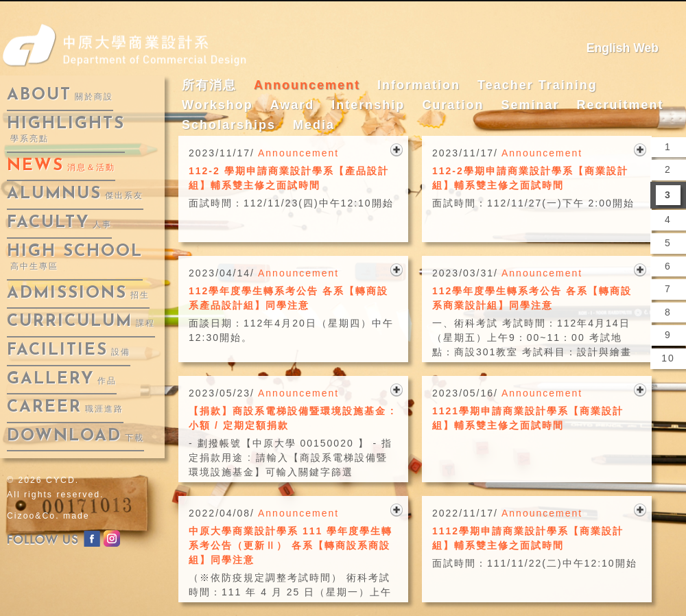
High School (75, 258)
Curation (453, 105)
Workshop (217, 105)
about (60, 95)
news (61, 166)
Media (314, 125)
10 (668, 358)
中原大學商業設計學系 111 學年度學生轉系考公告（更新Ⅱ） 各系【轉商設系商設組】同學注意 (291, 545)
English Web (623, 48)
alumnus (75, 194)
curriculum (81, 322)
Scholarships (229, 125)
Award (293, 105)
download (75, 436)
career (65, 407)
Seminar (530, 105)
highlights (66, 130)
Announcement (307, 85)
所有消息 (209, 85)
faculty (59, 223)
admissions (78, 294)
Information (419, 85)
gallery (62, 379)
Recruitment (620, 105)
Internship (368, 105)
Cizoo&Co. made (48, 516)
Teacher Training (537, 85)
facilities (69, 351)
